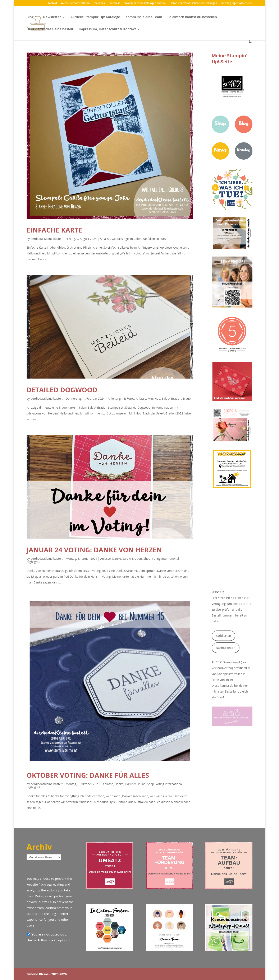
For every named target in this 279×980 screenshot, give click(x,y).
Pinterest (114, 3)
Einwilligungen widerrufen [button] (237, 3)
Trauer (187, 398)
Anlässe (105, 239)
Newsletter (52, 17)
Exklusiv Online (135, 784)
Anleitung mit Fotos (121, 398)
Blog (30, 17)
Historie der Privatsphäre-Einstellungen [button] (193, 3)
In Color (136, 239)
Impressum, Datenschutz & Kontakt (108, 29)
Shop (147, 559)
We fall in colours (154, 239)
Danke (117, 559)
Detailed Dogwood (62, 390)
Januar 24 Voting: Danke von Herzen (94, 550)
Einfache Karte (54, 230)
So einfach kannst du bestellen (192, 17)
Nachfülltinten (226, 648)
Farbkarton (223, 636)
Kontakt (52, 3)
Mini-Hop (154, 398)
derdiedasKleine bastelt (47, 239)
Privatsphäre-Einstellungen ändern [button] (145, 3)
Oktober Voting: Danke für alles (88, 775)
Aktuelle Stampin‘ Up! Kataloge (95, 17)
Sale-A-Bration (172, 398)
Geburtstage (120, 239)
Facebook (99, 3)
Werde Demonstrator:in (75, 3)
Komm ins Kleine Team (144, 17)
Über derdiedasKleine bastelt (50, 29)
